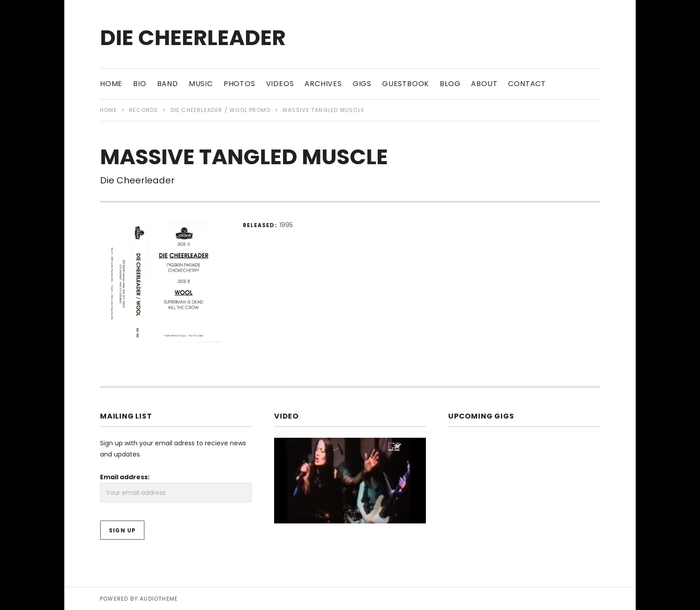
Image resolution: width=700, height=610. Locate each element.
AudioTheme (159, 599)
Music (201, 84)
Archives (323, 84)
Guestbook (406, 84)
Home (111, 84)
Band (168, 84)
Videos (280, 84)
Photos (240, 84)
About (484, 84)
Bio (140, 84)
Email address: (125, 477)
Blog (450, 84)
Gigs (362, 84)
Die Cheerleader (193, 38)
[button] (160, 282)
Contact (527, 84)
